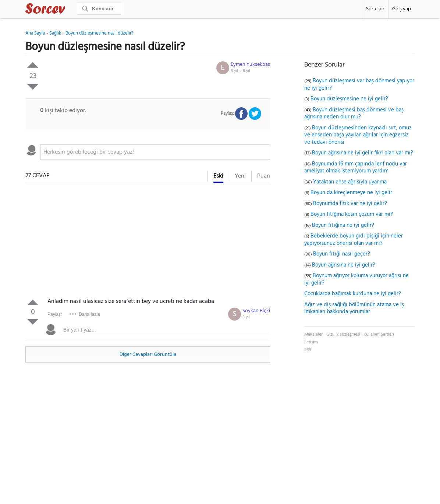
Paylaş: (55, 314)
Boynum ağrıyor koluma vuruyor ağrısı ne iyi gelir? (356, 279)
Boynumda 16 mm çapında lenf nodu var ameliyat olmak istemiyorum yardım (356, 168)
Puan (264, 176)
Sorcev (70, 10)
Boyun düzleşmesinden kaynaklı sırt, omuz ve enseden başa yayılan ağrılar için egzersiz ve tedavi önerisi (358, 135)
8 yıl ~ (240, 71)
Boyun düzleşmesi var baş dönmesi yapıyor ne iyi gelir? (359, 85)
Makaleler (313, 335)
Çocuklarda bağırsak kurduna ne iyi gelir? (353, 294)
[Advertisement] (148, 242)
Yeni (240, 176)
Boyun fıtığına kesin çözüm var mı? (352, 214)
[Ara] (99, 9)
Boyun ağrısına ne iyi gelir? (344, 265)
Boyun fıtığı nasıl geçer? (342, 254)
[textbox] (155, 152)
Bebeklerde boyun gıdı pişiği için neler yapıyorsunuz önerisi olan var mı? (354, 240)
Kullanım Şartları (379, 335)
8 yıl (246, 317)
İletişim (311, 342)
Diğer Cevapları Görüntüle (148, 355)
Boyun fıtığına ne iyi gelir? (343, 225)
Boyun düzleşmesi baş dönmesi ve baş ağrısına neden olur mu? (354, 114)
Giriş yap (402, 9)
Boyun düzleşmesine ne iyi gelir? (349, 99)
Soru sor (375, 9)
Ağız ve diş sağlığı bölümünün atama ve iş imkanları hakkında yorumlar (354, 308)
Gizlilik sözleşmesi (343, 335)
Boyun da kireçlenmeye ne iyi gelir (351, 193)
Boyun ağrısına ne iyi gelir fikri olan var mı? (363, 153)
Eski (218, 176)
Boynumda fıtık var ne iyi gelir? (350, 204)
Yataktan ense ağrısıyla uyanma (350, 182)
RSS (308, 350)
